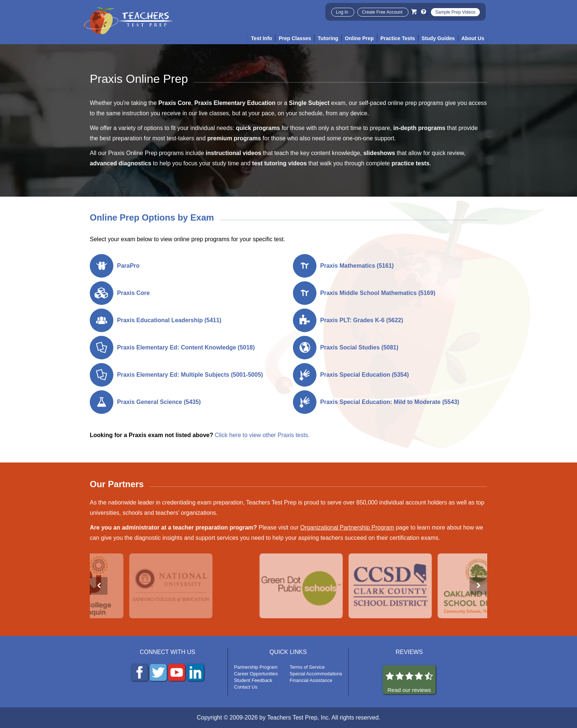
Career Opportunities (256, 674)
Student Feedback (253, 680)
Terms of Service (307, 667)
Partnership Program (256, 667)
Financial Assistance (311, 680)
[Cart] (415, 12)
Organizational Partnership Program (347, 527)
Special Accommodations (316, 674)
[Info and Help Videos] (424, 12)
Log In (343, 12)
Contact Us (246, 687)
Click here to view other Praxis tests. (262, 435)
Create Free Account (383, 12)
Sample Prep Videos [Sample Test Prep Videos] (455, 12)
